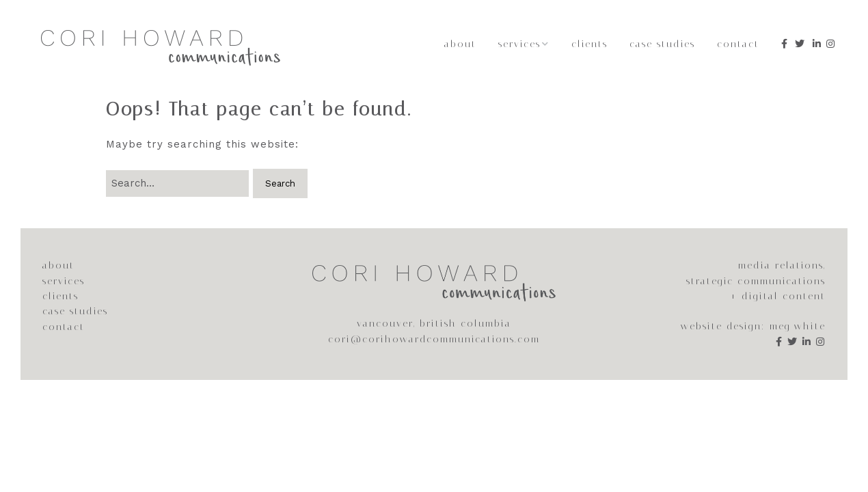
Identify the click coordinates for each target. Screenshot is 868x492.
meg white (798, 326)
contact (64, 327)
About (460, 44)
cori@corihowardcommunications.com (434, 339)
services (64, 281)
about (58, 265)
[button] (280, 183)
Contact (738, 44)
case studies (75, 311)
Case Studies (662, 44)
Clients (589, 44)
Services (519, 44)
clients (60, 296)
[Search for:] (177, 183)
